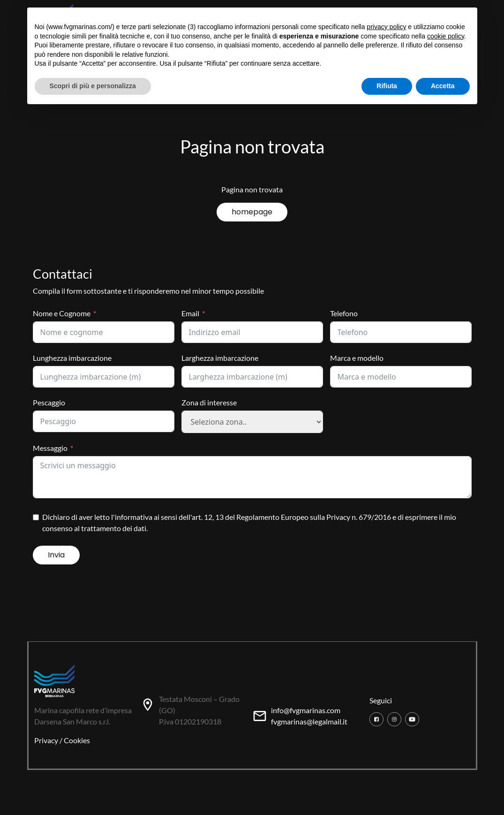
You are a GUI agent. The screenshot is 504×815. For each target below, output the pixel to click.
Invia (56, 555)
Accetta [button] (443, 86)
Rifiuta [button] (387, 86)
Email (190, 313)
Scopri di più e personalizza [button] (93, 86)
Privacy (46, 740)
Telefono (344, 313)
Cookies (77, 740)
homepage (252, 212)
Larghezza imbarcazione (220, 358)
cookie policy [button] (446, 36)
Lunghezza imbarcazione (72, 358)
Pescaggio (49, 402)
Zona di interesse (209, 402)
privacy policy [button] (386, 27)
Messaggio (50, 448)
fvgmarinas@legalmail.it (309, 721)
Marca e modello (357, 358)
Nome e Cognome (62, 313)
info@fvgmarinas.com (306, 710)
